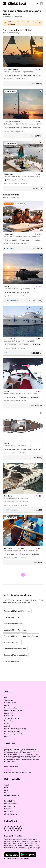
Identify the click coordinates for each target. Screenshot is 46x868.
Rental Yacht (9, 811)
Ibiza (6, 790)
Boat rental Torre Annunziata (16, 655)
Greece (7, 788)
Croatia (7, 785)
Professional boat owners (13, 710)
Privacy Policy (9, 713)
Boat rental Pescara (30, 636)
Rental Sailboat (10, 801)
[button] (23, 66)
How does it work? (11, 703)
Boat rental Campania (13, 617)
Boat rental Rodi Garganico (15, 630)
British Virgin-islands (11, 795)
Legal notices (9, 721)
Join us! (7, 726)
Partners (7, 723)
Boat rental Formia (11, 661)
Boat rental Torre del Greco (15, 649)
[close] (40, 23)
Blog (6, 736)
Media (7, 705)
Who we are (9, 700)
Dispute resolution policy (13, 731)
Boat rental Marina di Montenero (17, 611)
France (7, 793)
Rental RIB (8, 809)
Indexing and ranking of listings (15, 729)
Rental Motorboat (10, 804)
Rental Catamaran (11, 806)
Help (6, 697)
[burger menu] (37, 3)
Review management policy (14, 734)
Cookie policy (9, 716)
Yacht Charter (7, 16)
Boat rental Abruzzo (12, 642)
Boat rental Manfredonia (14, 624)
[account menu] (41, 3)
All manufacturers (11, 814)
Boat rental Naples (11, 636)
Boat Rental (16, 16)
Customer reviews (11, 767)
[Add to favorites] (41, 39)
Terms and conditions (12, 718)
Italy (22, 16)
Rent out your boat (11, 708)
